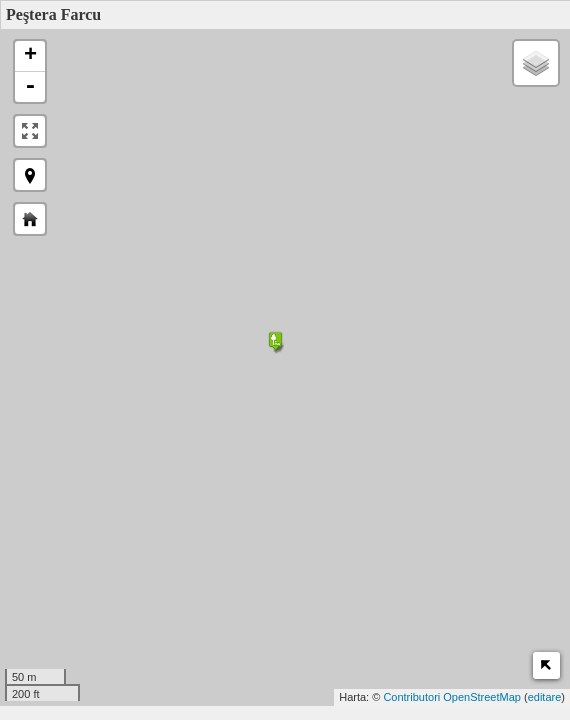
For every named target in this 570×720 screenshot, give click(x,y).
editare (545, 697)
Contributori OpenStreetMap (452, 697)
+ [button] (30, 56)
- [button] (30, 87)
